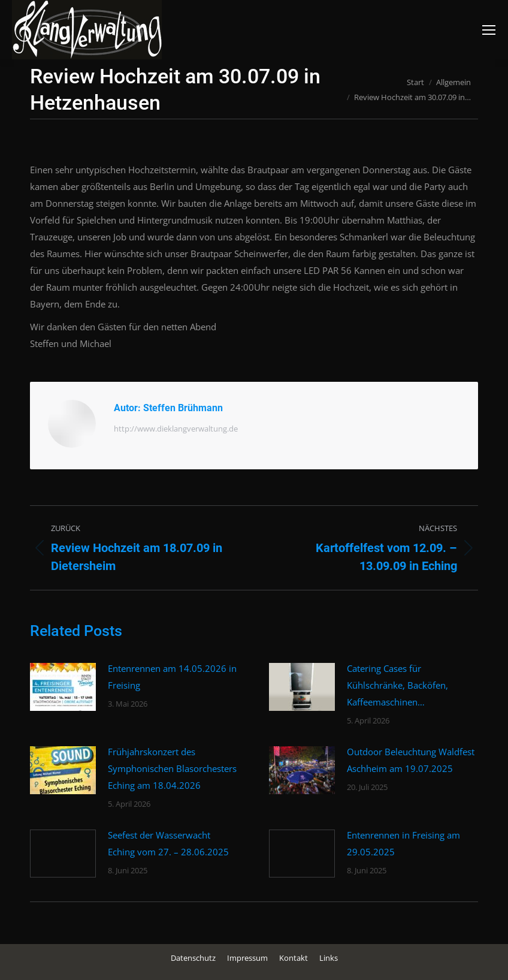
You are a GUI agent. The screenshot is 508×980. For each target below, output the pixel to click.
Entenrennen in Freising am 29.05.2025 (403, 843)
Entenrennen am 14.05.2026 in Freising (172, 677)
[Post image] (63, 687)
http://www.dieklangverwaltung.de (176, 429)
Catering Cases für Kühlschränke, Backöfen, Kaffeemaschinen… (397, 685)
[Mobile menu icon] (489, 30)
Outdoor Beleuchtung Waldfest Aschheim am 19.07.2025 (411, 760)
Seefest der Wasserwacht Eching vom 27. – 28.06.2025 (168, 843)
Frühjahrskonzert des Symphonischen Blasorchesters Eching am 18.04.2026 (172, 768)
